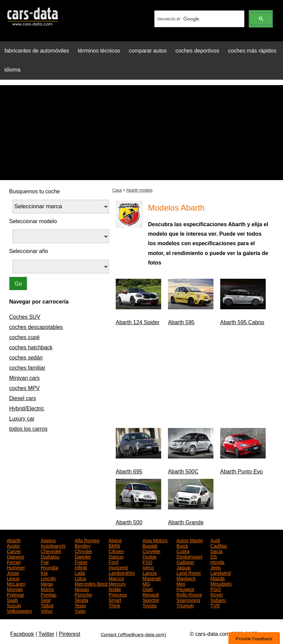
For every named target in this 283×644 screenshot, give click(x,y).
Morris (47, 589)
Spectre (151, 600)
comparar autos (148, 51)
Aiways (48, 540)
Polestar (15, 594)
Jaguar (184, 567)
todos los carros (28, 429)
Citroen (116, 551)
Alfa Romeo (87, 540)
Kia (44, 572)
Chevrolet (51, 551)
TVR (215, 605)
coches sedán (26, 358)
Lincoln (48, 578)
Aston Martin (190, 540)
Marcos (116, 578)
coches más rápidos (252, 51)
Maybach (186, 578)
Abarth (14, 540)
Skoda (81, 600)
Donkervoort (189, 556)
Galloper (185, 562)
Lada (80, 572)
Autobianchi (53, 545)
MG (146, 583)
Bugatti (150, 545)
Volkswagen (20, 610)
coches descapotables (36, 327)
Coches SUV (25, 317)
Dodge (149, 556)
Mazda (218, 578)
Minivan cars (24, 378)
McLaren (16, 583)
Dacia (216, 551)
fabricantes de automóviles (37, 51)
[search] (199, 19)
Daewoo (15, 556)
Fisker (81, 562)
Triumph (185, 605)
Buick (182, 545)
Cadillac (219, 545)
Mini (181, 583)
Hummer (16, 567)
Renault (151, 594)
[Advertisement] (141, 133)
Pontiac (49, 594)
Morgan (15, 589)
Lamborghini (122, 572)
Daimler (83, 556)
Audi (215, 540)
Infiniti (81, 567)
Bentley (83, 545)
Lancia (149, 572)
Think (114, 605)
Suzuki (14, 605)
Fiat (45, 562)
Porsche (83, 594)
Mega (47, 583)
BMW (114, 545)
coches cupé (24, 337)
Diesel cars (23, 398)
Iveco (148, 567)
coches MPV (24, 388)
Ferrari (14, 562)
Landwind (221, 572)
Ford (114, 562)
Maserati (152, 578)
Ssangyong (188, 600)
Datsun (116, 556)
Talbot (47, 605)
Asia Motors (155, 540)
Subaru (218, 600)
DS (214, 556)
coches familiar (27, 368)
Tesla (80, 605)
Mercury (117, 583)
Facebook (22, 634)
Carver (14, 551)
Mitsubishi (221, 583)
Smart (115, 600)
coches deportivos (197, 51)
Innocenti (118, 567)
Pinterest (69, 634)
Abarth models (139, 190)
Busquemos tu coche (34, 191)
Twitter (46, 634)
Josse (13, 572)
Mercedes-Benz (91, 583)
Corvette (152, 551)
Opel (148, 589)
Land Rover (189, 572)
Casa (117, 190)
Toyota (149, 605)
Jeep (215, 567)
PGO (216, 589)
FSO (147, 562)
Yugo (80, 610)
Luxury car (22, 419)
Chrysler (83, 551)
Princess (118, 594)
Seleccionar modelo (33, 221)
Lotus (80, 578)
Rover (217, 594)
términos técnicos (99, 51)
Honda (217, 562)
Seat (46, 600)
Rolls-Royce (189, 594)
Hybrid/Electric (27, 408)
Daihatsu (50, 556)
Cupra (183, 551)
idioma (12, 70)
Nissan (82, 589)
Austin (13, 545)
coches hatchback (31, 347)
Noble (115, 589)
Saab (12, 600)
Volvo (46, 610)
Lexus (13, 578)
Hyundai (49, 567)
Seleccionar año (29, 251)
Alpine (115, 540)
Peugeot (185, 589)
